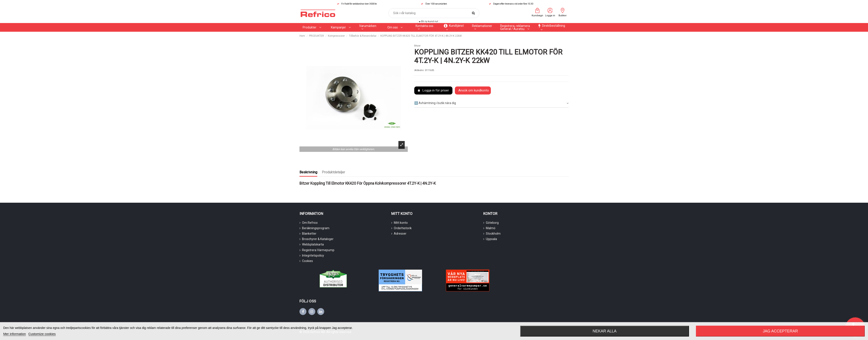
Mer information (15, 334)
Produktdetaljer (333, 172)
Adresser (400, 234)
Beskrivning (308, 172)
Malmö (491, 228)
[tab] (491, 103)
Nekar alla (605, 331)
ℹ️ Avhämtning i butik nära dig (491, 103)
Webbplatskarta (313, 244)
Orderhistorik (403, 228)
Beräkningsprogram (316, 228)
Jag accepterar (780, 331)
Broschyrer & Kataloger (318, 239)
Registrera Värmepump (318, 250)
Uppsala (491, 239)
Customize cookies (42, 334)
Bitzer (417, 46)
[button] (341, 27)
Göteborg (492, 223)
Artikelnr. (419, 70)
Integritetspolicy (313, 255)
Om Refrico (310, 223)
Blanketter (309, 234)
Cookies (307, 261)
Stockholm (493, 234)
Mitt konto (401, 223)
